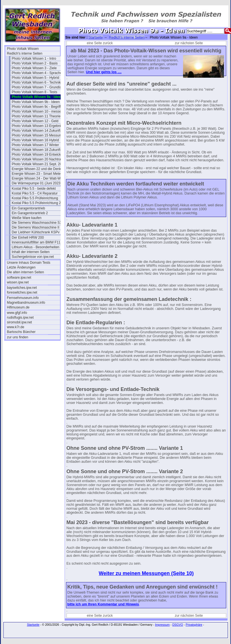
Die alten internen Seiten (26, 272)
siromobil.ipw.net (20, 322)
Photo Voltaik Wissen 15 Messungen (38, 135)
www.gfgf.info (17, 313)
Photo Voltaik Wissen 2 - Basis (35, 63)
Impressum (162, 625)
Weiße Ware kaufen (27, 218)
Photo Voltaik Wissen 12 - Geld (35, 121)
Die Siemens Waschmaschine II (36, 227)
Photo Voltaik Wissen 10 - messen (38, 111)
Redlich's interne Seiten (25, 53)
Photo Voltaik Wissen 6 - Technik (36, 82)
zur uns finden (18, 337)
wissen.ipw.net (18, 282)
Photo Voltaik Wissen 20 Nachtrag (37, 159)
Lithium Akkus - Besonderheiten (36, 247)
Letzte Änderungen (21, 267)
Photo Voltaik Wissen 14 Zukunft (36, 131)
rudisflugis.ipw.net (20, 317)
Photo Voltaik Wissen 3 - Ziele (34, 68)
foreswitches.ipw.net (22, 292)
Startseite (96, 37)
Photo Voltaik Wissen (23, 49)
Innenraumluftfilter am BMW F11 (36, 242)
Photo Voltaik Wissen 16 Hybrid (35, 140)
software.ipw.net (19, 278)
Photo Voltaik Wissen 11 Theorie (36, 116)
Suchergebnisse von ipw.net (33, 257)
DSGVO (178, 625)
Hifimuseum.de (18, 307)
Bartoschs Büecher (21, 332)
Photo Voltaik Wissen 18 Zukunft (36, 150)
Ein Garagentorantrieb (28, 208)
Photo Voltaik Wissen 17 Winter (35, 145)
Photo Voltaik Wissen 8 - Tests (35, 92)
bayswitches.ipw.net (22, 288)
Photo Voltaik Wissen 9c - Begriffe (37, 107)
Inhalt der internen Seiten (31, 252)
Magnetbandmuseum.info (26, 303)
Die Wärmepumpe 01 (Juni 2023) (37, 183)
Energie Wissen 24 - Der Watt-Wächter (38, 178)
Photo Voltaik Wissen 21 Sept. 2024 (38, 164)
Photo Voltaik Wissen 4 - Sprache (37, 73)
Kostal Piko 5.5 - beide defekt (34, 189)
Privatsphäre (194, 625)
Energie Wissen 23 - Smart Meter (37, 174)
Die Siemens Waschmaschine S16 (38, 223)
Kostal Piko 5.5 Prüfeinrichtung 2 (36, 203)
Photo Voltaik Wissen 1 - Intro (34, 59)
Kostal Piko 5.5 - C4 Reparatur (35, 193)
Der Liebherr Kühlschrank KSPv (36, 232)
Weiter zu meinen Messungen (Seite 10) (146, 573)
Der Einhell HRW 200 (28, 238)
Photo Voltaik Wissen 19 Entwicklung (38, 155)
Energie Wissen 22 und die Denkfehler (38, 169)
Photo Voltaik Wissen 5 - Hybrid (36, 78)
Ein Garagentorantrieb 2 (30, 213)
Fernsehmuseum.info (23, 298)
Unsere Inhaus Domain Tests (29, 263)
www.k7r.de (16, 327)
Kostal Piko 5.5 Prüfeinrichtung (35, 198)
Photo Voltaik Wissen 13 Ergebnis (37, 126)
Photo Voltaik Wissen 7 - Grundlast (38, 87)
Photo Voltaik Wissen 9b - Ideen (36, 102)
